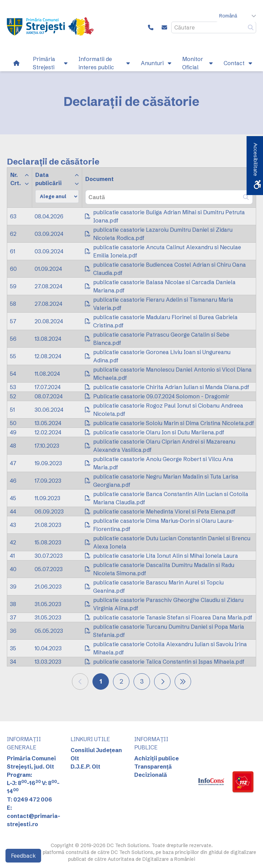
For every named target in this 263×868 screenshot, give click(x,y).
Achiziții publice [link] (156, 758)
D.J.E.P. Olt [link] (85, 767)
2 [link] (121, 681)
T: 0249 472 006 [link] (29, 799)
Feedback (23, 856)
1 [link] (101, 681)
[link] (50, 27)
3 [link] (142, 681)
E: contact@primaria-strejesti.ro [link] (34, 816)
